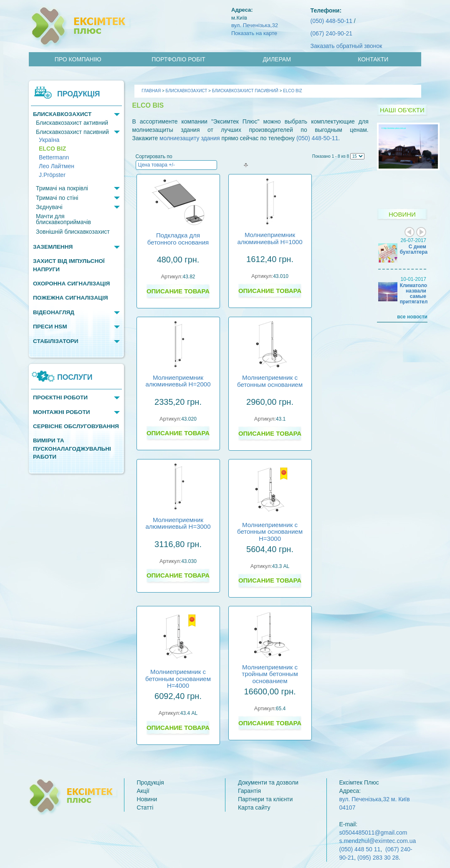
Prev (410, 232)
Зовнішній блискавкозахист (73, 232)
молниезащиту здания (190, 138)
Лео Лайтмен (57, 166)
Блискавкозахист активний (72, 123)
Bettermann (54, 158)
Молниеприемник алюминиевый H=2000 (178, 381)
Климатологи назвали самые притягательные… (423, 294)
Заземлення (53, 247)
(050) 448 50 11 (360, 849)
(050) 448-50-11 (331, 21)
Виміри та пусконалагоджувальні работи (72, 449)
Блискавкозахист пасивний (72, 132)
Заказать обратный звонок (346, 46)
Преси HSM (50, 327)
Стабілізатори (56, 341)
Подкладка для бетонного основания (178, 239)
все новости (412, 317)
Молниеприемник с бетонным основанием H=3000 (270, 532)
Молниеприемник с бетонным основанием (270, 381)
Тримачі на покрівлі (62, 188)
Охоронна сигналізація (71, 284)
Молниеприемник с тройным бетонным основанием (270, 674)
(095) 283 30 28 (378, 858)
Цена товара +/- (157, 165)
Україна (49, 140)
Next (421, 232)
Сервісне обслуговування (76, 426)
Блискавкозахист (62, 114)
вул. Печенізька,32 (255, 25)
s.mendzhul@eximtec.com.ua (378, 841)
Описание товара (178, 291)
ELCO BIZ (52, 149)
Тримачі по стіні (57, 198)
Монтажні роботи (62, 412)
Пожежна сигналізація (70, 298)
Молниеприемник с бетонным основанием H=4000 (178, 679)
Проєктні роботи (60, 397)
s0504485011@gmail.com (373, 833)
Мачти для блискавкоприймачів (63, 219)
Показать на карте (254, 33)
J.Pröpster (52, 175)
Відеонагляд (54, 312)
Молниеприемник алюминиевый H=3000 (178, 523)
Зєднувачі (49, 207)
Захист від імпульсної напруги (69, 265)
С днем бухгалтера (414, 249)
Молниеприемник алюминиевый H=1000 (270, 238)
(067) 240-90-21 (331, 33)
